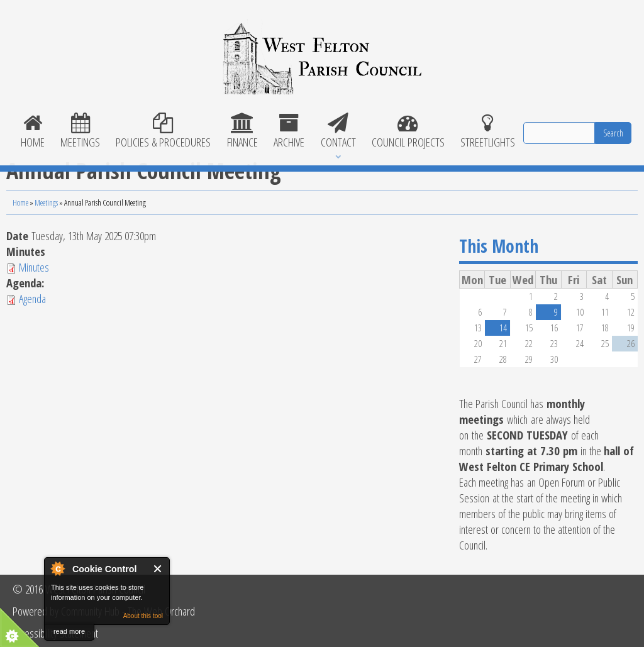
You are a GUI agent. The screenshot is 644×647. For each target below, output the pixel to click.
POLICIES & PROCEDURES (164, 131)
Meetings (80, 131)
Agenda (32, 298)
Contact (338, 131)
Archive (289, 131)
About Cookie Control (57, 568)
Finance (242, 131)
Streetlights (488, 131)
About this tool (143, 616)
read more (69, 631)
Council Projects (408, 131)
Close (158, 569)
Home (32, 131)
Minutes (34, 267)
